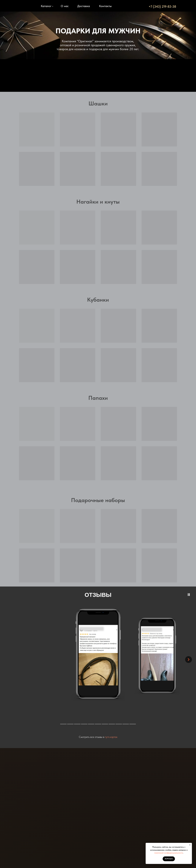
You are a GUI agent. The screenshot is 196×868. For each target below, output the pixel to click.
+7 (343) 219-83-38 (162, 6)
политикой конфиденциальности (169, 853)
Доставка (84, 6)
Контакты (105, 6)
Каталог (46, 6)
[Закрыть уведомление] (190, 845)
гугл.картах (111, 737)
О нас (65, 6)
